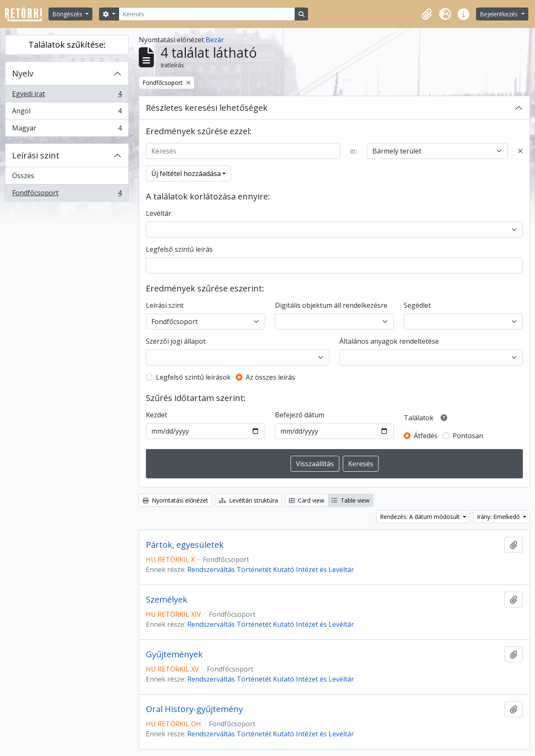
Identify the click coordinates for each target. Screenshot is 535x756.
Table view (350, 500)
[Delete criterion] (520, 151)
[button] (427, 14)
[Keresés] (207, 14)
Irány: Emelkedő (499, 517)
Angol (67, 113)
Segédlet (417, 305)
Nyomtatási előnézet (175, 500)
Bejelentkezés (500, 14)
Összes (23, 176)
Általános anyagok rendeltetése (389, 341)
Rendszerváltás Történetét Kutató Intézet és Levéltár (271, 570)
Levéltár (159, 213)
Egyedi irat (67, 96)
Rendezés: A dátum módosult (421, 517)
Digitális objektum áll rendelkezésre (331, 305)
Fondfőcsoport (67, 194)
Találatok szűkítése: (67, 45)
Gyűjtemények (174, 654)
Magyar (67, 130)
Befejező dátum (300, 415)
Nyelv (23, 73)
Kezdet (157, 415)
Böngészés (68, 14)
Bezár (215, 40)
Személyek (167, 600)
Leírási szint (36, 155)
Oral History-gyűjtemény (194, 709)
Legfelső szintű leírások (193, 377)
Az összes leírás (270, 377)
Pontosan (468, 436)
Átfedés (426, 436)
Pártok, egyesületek (185, 545)
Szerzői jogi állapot (176, 341)
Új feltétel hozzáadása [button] (186, 174)
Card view (307, 500)
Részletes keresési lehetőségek (207, 108)
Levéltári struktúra (248, 500)
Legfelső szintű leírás (179, 249)
